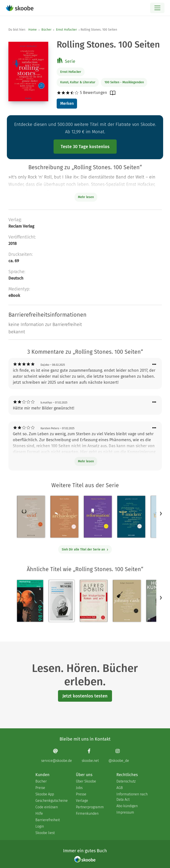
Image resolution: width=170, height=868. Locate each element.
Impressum (125, 812)
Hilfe (39, 813)
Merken (67, 103)
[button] (161, 514)
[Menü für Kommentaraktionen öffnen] (154, 364)
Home (33, 30)
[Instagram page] (119, 756)
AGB (120, 788)
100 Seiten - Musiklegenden (124, 82)
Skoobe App (45, 794)
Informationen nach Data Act (132, 797)
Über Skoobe (86, 781)
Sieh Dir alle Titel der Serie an (85, 549)
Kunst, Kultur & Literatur (78, 82)
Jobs (79, 788)
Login (40, 826)
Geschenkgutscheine (51, 801)
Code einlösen (47, 807)
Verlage (82, 801)
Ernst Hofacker (66, 30)
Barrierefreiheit (48, 820)
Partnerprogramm (90, 807)
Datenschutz (126, 781)
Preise (40, 788)
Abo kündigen (127, 806)
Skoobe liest (45, 833)
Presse (81, 794)
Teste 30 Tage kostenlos (85, 147)
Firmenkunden (87, 813)
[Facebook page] (90, 756)
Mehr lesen (86, 461)
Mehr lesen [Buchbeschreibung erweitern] (86, 197)
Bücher (46, 30)
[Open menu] (157, 8)
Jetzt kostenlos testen (85, 696)
